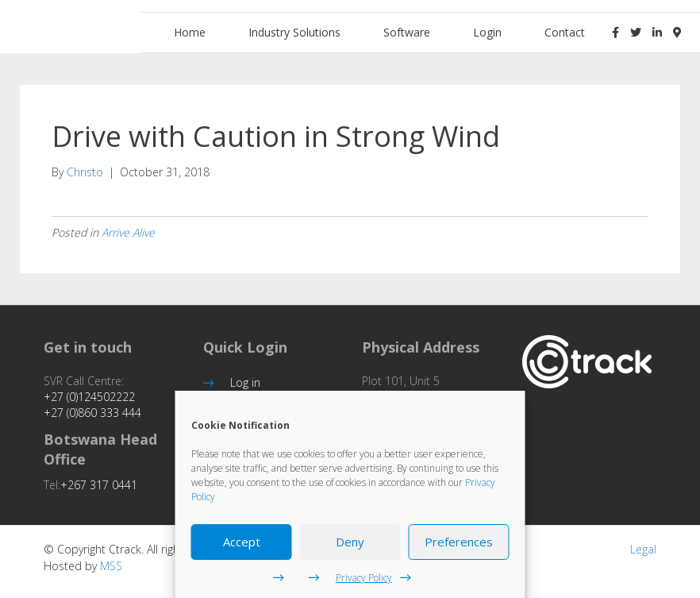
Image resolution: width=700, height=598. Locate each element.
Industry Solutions (294, 32)
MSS (111, 566)
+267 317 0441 (99, 485)
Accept (242, 542)
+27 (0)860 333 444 (92, 413)
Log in (245, 382)
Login (487, 32)
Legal (643, 549)
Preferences (459, 542)
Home (190, 32)
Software (407, 32)
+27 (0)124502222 (89, 397)
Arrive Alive (128, 232)
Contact (565, 32)
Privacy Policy (364, 578)
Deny (350, 542)
